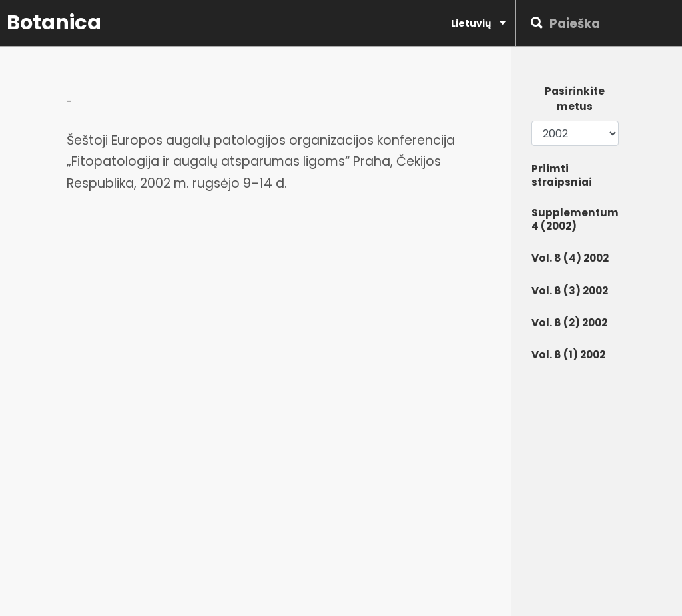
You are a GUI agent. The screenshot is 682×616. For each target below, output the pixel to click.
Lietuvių (478, 23)
